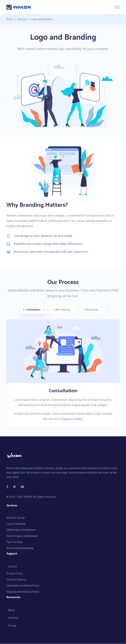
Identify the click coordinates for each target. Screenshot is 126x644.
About (11, 610)
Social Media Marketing (20, 548)
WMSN (28, 497)
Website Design (16, 518)
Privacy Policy (15, 574)
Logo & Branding (16, 524)
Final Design (91, 310)
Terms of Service (16, 580)
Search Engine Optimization (22, 536)
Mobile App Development (21, 530)
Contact (12, 567)
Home (10, 19)
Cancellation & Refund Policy (23, 586)
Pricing (12, 626)
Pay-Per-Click (14, 542)
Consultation (34, 310)
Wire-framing (63, 310)
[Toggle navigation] (117, 7)
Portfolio (13, 618)
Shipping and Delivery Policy (23, 592)
